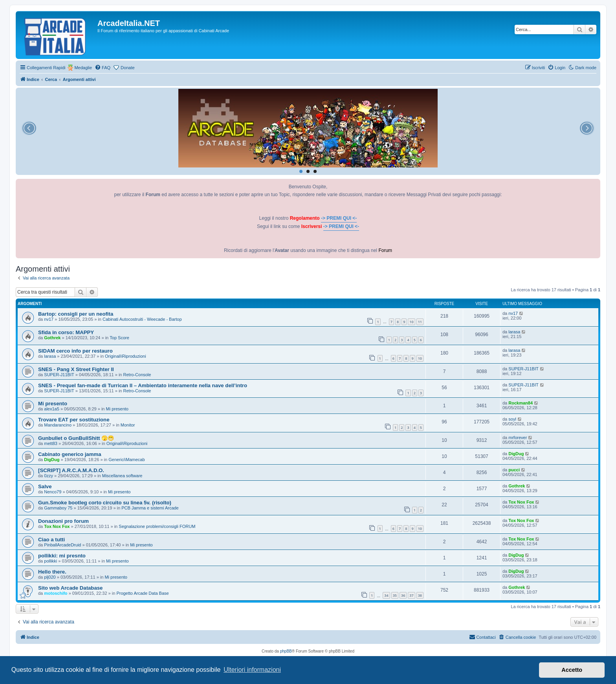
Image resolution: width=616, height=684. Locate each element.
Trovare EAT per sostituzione (74, 420)
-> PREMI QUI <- (339, 218)
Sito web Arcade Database (70, 588)
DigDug (52, 460)
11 (420, 322)
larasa (514, 332)
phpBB (286, 651)
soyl (512, 419)
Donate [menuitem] (127, 68)
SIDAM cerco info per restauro (75, 351)
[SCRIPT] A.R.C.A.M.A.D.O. (71, 470)
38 (420, 595)
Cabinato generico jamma (70, 454)
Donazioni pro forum (63, 521)
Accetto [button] (572, 670)
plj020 (50, 577)
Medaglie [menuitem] (83, 68)
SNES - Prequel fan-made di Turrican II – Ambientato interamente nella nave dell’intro (143, 385)
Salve (45, 486)
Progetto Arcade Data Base (142, 593)
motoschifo (56, 593)
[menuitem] (103, 68)
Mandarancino (58, 425)
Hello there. (52, 572)
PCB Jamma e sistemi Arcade (150, 508)
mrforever (518, 438)
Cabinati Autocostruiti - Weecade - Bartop (142, 319)
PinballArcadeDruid (62, 545)
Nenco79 (53, 492)
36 (403, 595)
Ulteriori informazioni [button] (252, 670)
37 (411, 595)
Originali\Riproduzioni (126, 356)
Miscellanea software (122, 476)
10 (411, 322)
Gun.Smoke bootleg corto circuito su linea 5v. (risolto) (105, 503)
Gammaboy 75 (58, 508)
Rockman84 (521, 403)
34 (386, 595)
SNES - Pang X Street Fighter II (76, 369)
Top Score (119, 338)
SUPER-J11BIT (59, 375)
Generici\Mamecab (126, 460)
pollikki (50, 561)
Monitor (128, 425)
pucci (514, 470)
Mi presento (53, 404)
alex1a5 (52, 409)
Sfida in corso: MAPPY (66, 332)
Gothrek (52, 338)
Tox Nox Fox (521, 502)
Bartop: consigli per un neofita (76, 314)
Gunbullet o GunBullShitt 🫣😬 (76, 438)
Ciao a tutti (51, 540)
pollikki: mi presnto (62, 556)
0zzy (49, 476)
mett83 (51, 443)
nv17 (49, 319)
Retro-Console (137, 375)
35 (395, 595)
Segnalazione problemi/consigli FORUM (157, 526)
